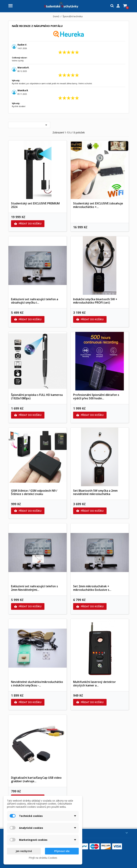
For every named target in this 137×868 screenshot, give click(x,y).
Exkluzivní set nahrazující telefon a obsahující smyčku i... (35, 301)
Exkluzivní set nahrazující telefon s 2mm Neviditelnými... (34, 588)
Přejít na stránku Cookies (43, 858)
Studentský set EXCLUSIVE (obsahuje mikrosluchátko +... (98, 205)
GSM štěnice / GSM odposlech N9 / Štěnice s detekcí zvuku (34, 492)
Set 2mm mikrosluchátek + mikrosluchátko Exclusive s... (92, 588)
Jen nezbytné (24, 851)
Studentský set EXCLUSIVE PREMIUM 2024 (35, 205)
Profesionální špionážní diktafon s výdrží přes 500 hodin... (96, 397)
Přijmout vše (62, 851)
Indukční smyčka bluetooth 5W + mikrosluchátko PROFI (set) (95, 301)
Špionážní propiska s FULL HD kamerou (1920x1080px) (37, 397)
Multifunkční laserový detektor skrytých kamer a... (94, 684)
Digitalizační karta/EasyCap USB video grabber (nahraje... (36, 779)
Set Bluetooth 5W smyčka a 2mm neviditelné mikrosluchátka (95, 492)
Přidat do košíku (28, 224)
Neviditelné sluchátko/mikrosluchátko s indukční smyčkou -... (37, 684)
